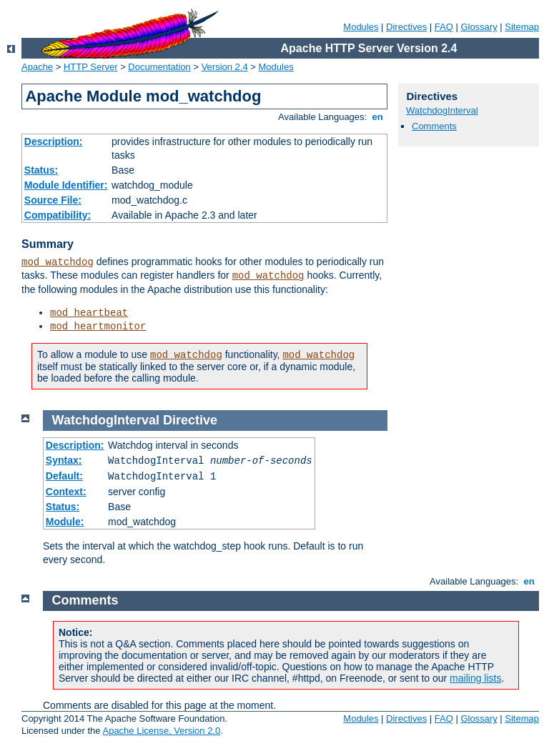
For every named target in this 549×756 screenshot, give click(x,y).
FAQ (444, 27)
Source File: (53, 200)
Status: (41, 170)
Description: (54, 141)
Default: (64, 476)
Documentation (159, 67)
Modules (361, 27)
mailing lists (475, 678)
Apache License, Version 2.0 (161, 731)
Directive (190, 420)
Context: (66, 492)
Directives (406, 27)
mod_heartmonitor (98, 327)
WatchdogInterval (442, 110)
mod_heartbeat (89, 313)
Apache (37, 67)
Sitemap (522, 27)
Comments (434, 126)
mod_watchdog (58, 262)
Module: (65, 522)
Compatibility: (58, 215)
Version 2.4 (225, 67)
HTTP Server (91, 67)
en (377, 117)
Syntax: (64, 460)
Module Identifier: (66, 185)
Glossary (479, 27)
